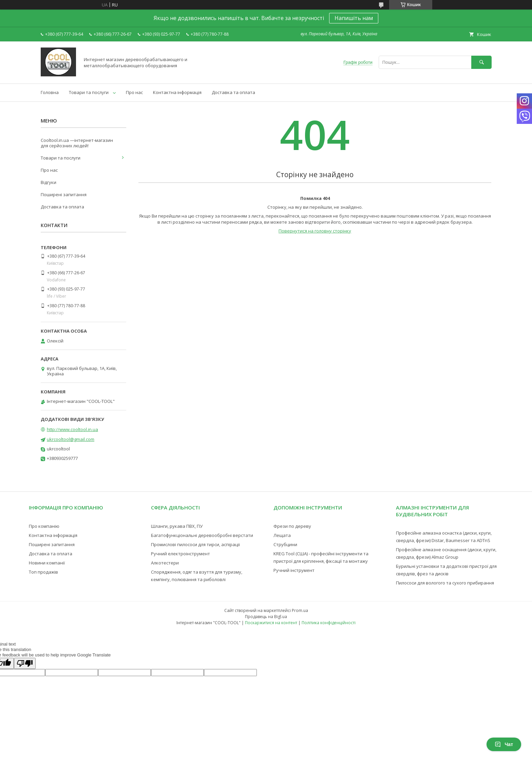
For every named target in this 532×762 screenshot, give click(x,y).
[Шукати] (481, 62)
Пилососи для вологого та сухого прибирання (445, 583)
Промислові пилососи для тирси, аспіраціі (195, 544)
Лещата (282, 535)
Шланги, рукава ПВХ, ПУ (177, 526)
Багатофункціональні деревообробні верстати (202, 535)
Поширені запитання (64, 194)
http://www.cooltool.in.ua (72, 429)
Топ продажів (43, 572)
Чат (504, 744)
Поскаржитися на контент (271, 623)
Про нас (134, 92)
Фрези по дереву (292, 526)
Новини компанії (47, 563)
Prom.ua (300, 610)
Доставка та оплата (233, 92)
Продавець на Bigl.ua (266, 617)
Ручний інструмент (294, 570)
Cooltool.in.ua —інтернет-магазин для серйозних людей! (77, 143)
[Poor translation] (25, 663)
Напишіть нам (354, 18)
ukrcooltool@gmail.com (71, 439)
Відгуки (49, 182)
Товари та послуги (89, 92)
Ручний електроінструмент (180, 554)
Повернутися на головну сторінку (315, 231)
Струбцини (285, 544)
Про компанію (44, 526)
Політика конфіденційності (329, 623)
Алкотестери (165, 563)
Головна (50, 92)
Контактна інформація (177, 92)
